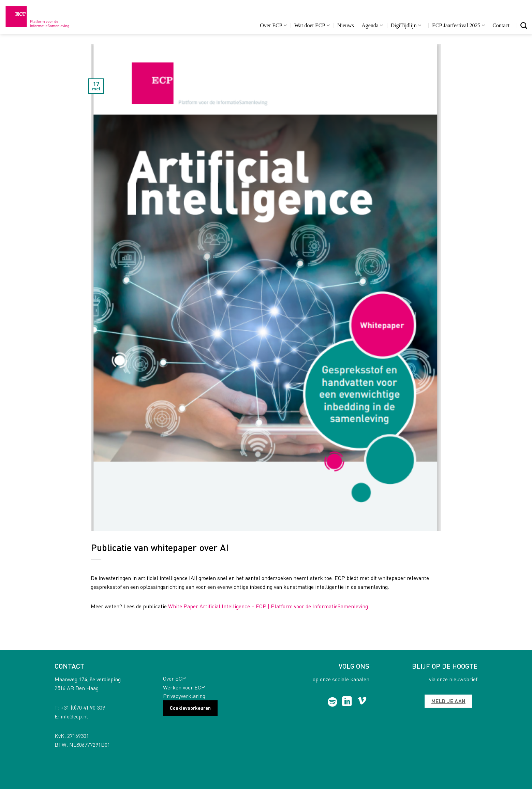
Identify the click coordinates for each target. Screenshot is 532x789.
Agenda (372, 25)
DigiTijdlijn (406, 25)
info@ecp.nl (74, 716)
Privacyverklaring (184, 696)
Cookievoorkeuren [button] (190, 708)
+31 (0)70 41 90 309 (83, 707)
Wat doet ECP (312, 25)
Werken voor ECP (184, 687)
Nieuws (346, 25)
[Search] (524, 25)
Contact (501, 25)
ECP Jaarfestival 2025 (459, 25)
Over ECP (273, 25)
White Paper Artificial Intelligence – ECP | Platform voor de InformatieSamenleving (268, 606)
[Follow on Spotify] (333, 702)
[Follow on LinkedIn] (347, 702)
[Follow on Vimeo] (362, 702)
